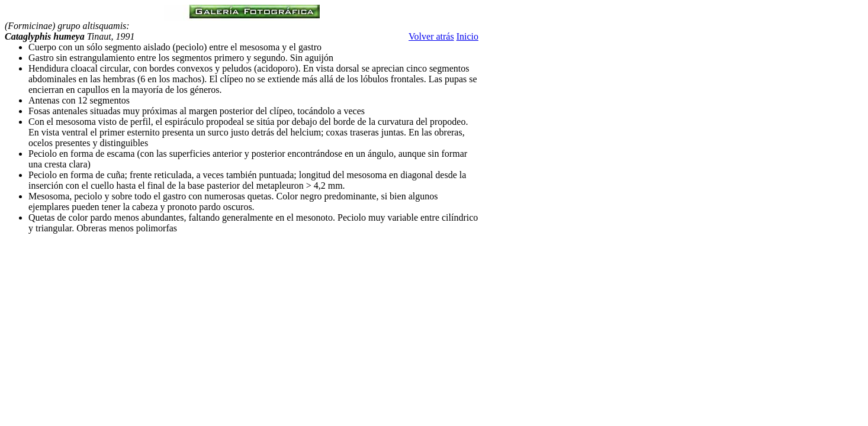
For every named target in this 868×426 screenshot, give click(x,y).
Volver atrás (431, 36)
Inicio (467, 36)
